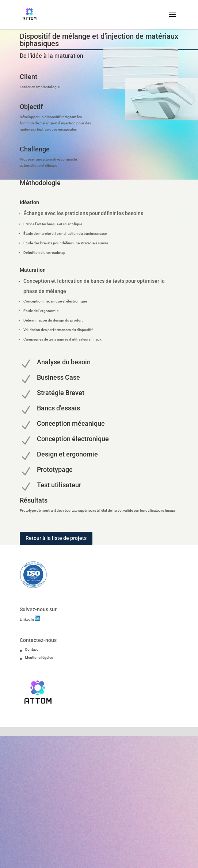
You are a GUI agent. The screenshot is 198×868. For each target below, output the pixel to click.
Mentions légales (39, 657)
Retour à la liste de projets (56, 538)
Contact (31, 649)
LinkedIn (27, 619)
